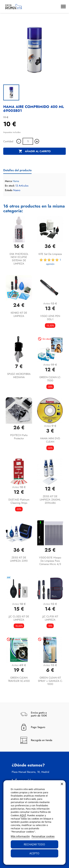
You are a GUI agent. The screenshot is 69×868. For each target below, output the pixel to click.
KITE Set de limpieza (50, 254)
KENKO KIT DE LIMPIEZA (19, 314)
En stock (10, 186)
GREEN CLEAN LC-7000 (50, 379)
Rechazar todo (34, 844)
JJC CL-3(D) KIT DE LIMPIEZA (19, 618)
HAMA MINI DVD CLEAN (50, 440)
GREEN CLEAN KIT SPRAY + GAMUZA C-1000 (50, 681)
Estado (9, 190)
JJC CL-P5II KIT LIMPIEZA (50, 618)
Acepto (34, 853)
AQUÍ (23, 815)
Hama (16, 181)
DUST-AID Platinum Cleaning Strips (19, 501)
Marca (8, 181)
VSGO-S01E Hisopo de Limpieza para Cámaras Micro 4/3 (50, 561)
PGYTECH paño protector (19, 437)
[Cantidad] (28, 141)
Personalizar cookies (43, 836)
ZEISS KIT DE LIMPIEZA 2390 (19, 559)
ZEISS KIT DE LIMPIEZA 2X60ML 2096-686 (50, 500)
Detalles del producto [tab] (17, 170)
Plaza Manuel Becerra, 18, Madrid (30, 772)
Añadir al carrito (35, 151)
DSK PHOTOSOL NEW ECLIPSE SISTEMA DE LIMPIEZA (19, 259)
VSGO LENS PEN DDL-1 (50, 318)
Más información (20, 836)
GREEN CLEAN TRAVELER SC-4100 (19, 679)
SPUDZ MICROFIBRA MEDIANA (19, 376)
